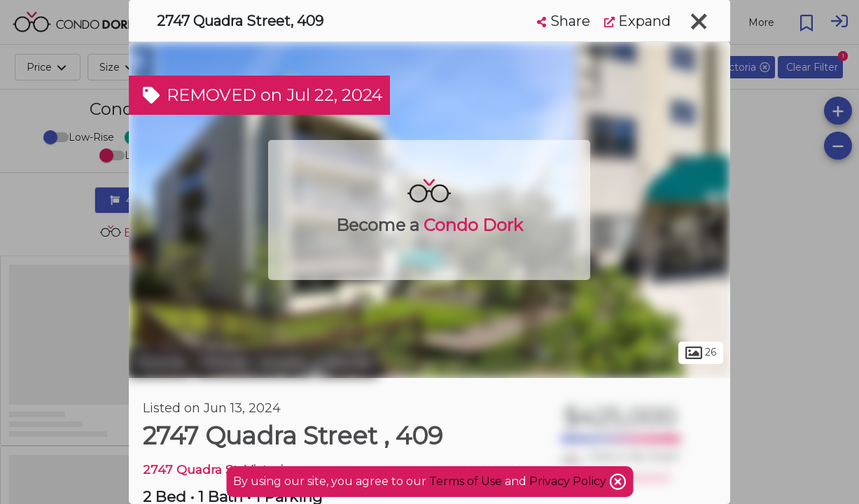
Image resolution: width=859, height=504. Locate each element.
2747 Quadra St (190, 469)
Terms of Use (466, 481)
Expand (637, 21)
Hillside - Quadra (254, 363)
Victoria (160, 363)
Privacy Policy (569, 481)
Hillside (347, 363)
